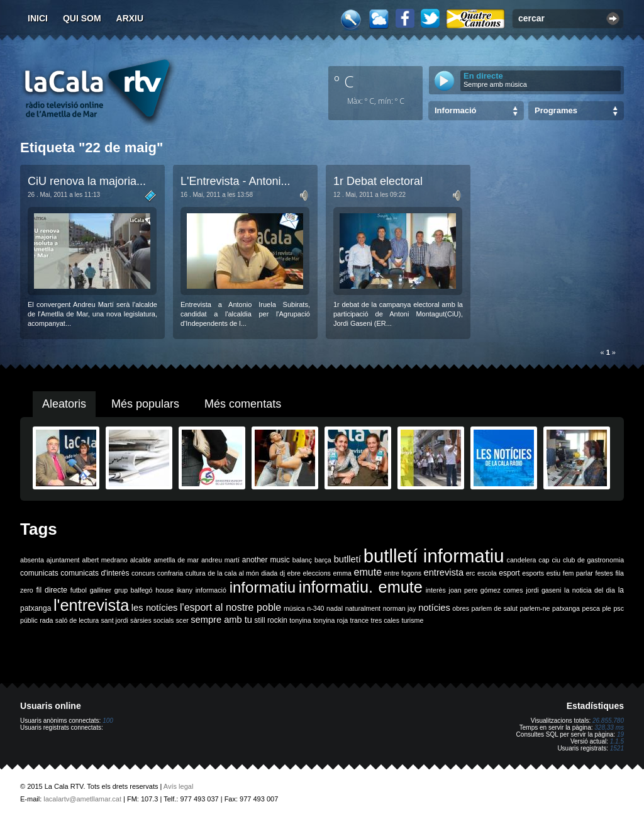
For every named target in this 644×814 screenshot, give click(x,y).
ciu (556, 560)
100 (108, 721)
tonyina (300, 620)
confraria (170, 573)
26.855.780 (608, 721)
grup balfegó (134, 590)
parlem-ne (535, 608)
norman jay (400, 608)
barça (323, 560)
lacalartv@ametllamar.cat (82, 799)
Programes (556, 110)
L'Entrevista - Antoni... (236, 181)
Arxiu (130, 18)
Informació (455, 110)
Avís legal (179, 786)
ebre (294, 573)
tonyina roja (330, 620)
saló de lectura (77, 620)
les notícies (155, 608)
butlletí (347, 559)
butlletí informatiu (434, 556)
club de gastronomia (593, 560)
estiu (554, 573)
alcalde (141, 560)
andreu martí (220, 560)
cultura (196, 573)
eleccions (316, 573)
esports (533, 573)
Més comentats (243, 404)
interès (436, 590)
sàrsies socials (152, 620)
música (294, 608)
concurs (143, 573)
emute (368, 572)
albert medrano (105, 560)
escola (487, 573)
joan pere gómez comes (486, 590)
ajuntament (63, 560)
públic (29, 620)
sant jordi (115, 620)
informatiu (263, 587)
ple (607, 608)
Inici (38, 18)
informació (211, 590)
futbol (79, 590)
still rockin (271, 620)
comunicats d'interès (95, 573)
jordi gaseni (543, 590)
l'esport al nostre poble (230, 607)
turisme (412, 620)
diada (269, 573)
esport (509, 573)
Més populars (145, 404)
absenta (32, 560)
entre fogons (403, 573)
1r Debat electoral (378, 181)
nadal (335, 608)
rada (46, 620)
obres (461, 608)
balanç (302, 560)
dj (282, 573)
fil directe (52, 590)
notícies (434, 608)
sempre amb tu (221, 620)
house (164, 590)
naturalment (363, 608)
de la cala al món (233, 573)
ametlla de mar (176, 560)
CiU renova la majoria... (87, 181)
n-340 (315, 608)
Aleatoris (64, 404)
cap (544, 560)
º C (344, 81)
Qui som (82, 18)
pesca (591, 608)
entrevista (444, 572)
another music (266, 560)
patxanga (566, 608)
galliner (101, 590)
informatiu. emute (361, 587)
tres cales (385, 620)
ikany (185, 590)
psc (619, 608)
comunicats (39, 573)
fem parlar (578, 573)
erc (471, 573)
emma (342, 573)
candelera (522, 560)
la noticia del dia (590, 590)
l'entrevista (91, 605)
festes (604, 573)
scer (182, 620)
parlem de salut (495, 608)
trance (360, 620)
